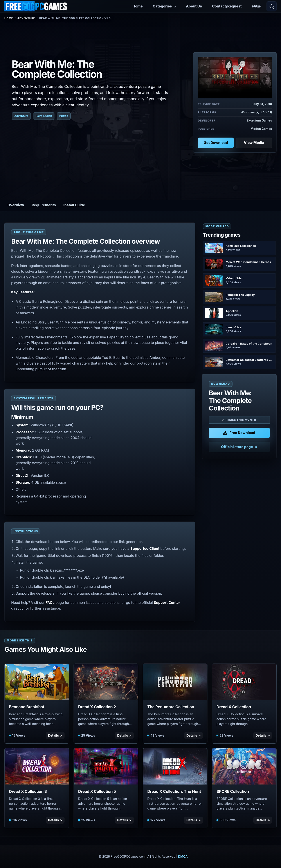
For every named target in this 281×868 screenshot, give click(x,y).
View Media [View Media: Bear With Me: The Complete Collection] (254, 143)
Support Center (167, 603)
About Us (194, 6)
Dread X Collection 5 (97, 791)
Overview (16, 205)
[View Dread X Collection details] (244, 682)
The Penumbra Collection (171, 707)
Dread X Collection (234, 707)
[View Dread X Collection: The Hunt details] (175, 766)
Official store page (237, 447)
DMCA (183, 856)
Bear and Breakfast (27, 707)
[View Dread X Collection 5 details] (106, 766)
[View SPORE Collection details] (244, 766)
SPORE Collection (233, 791)
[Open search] (272, 6)
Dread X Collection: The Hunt (174, 791)
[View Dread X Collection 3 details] (37, 766)
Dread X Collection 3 (28, 791)
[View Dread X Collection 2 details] (106, 682)
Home (138, 6)
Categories (162, 6)
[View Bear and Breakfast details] (37, 682)
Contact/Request (227, 6)
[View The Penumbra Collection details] (175, 682)
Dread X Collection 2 (97, 707)
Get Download (216, 143)
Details (53, 735)
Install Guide (74, 205)
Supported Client (145, 548)
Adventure (26, 18)
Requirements (44, 205)
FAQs (256, 6)
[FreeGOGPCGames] (36, 6)
